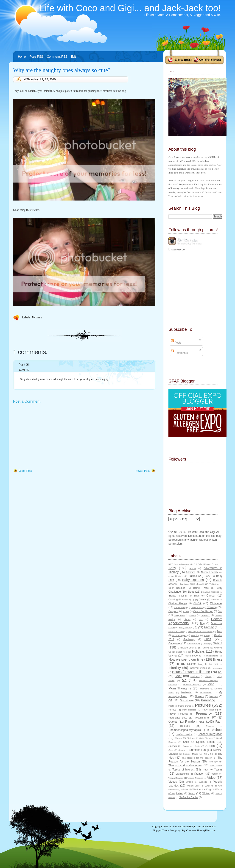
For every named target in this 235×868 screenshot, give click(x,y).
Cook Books (197, 607)
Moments (205, 689)
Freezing (195, 635)
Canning (173, 599)
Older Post (25, 471)
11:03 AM (24, 370)
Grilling (206, 648)
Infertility (175, 668)
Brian (197, 596)
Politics (172, 710)
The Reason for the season (197, 758)
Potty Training (210, 710)
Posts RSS (36, 57)
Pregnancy (204, 713)
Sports (210, 746)
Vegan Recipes (176, 778)
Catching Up (188, 600)
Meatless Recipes (208, 680)
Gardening (189, 639)
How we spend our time (186, 659)
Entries (179, 60)
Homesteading (211, 656)
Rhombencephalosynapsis (185, 730)
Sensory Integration (210, 734)
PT (214, 718)
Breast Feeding (178, 596)
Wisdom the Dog (201, 789)
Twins (218, 769)
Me (184, 680)
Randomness (195, 722)
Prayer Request (178, 714)
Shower (178, 738)
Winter (184, 789)
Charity (202, 599)
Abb (217, 564)
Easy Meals (185, 628)
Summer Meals (190, 754)
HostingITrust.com (207, 830)
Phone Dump (185, 706)
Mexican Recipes (192, 685)
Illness (218, 659)
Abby (172, 568)
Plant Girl (24, 365)
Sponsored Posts (191, 746)
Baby (208, 576)
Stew (171, 750)
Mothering (187, 692)
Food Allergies (179, 635)
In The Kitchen (186, 664)
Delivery (205, 615)
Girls (208, 639)
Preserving (200, 718)
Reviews (210, 726)
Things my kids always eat (185, 765)
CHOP (197, 603)
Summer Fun (197, 750)
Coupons (173, 611)
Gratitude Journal (187, 648)
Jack (178, 676)
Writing (206, 793)
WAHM (189, 782)
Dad (220, 611)
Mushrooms (206, 693)
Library (208, 676)
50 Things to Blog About (180, 564)
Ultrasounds (182, 774)
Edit (73, 57)
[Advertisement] (48, 437)
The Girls (208, 754)
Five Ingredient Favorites (200, 631)
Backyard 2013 (201, 584)
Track (205, 770)
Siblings (191, 738)
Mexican (173, 685)
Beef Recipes (177, 588)
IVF (220, 672)
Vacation (199, 774)
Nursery (199, 696)
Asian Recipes (176, 576)
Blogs (191, 592)
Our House (187, 700)
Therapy (213, 762)
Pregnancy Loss (178, 718)
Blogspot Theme (161, 830)
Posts (176, 343)
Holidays (198, 651)
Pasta (171, 706)
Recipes (185, 726)
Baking (216, 584)
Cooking (212, 607)
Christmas (216, 603)
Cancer (211, 596)
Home (22, 57)
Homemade (191, 656)
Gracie (218, 643)
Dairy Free (179, 615)
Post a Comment (27, 401)
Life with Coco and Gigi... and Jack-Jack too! (130, 8)
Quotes (173, 722)
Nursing (214, 696)
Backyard (185, 584)
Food (220, 631)
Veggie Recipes (195, 778)
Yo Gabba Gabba (189, 797)
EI (196, 627)
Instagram (217, 668)
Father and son (176, 631)
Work (192, 793)
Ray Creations (189, 830)
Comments (206, 60)
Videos (173, 782)
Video (211, 778)
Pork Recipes (189, 710)
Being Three (201, 588)
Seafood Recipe (184, 734)
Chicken (215, 600)
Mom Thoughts (180, 688)
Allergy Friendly (209, 572)
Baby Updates (193, 580)
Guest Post (182, 652)
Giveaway (175, 643)
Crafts (186, 611)
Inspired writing (198, 668)
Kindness (195, 676)
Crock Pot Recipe (203, 611)
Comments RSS (57, 57)
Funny (207, 635)
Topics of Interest (183, 770)
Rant (219, 722)
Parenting (208, 700)
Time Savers (216, 766)
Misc (211, 684)
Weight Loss (193, 786)
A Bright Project (204, 564)
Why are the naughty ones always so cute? (62, 70)
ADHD (193, 568)
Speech (173, 746)
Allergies (191, 572)
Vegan (215, 774)
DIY (201, 619)
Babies (193, 576)
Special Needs (206, 742)
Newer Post (143, 471)
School (217, 730)
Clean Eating (180, 607)
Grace (206, 644)
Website (203, 782)
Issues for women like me (191, 672)
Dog (202, 623)
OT (170, 700)
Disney (187, 619)
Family (209, 627)
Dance (193, 615)
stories (181, 750)
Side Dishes (205, 738)
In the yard (211, 664)
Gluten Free (193, 644)
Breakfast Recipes (210, 592)
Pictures (37, 317)
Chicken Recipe (178, 603)
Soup (186, 742)
